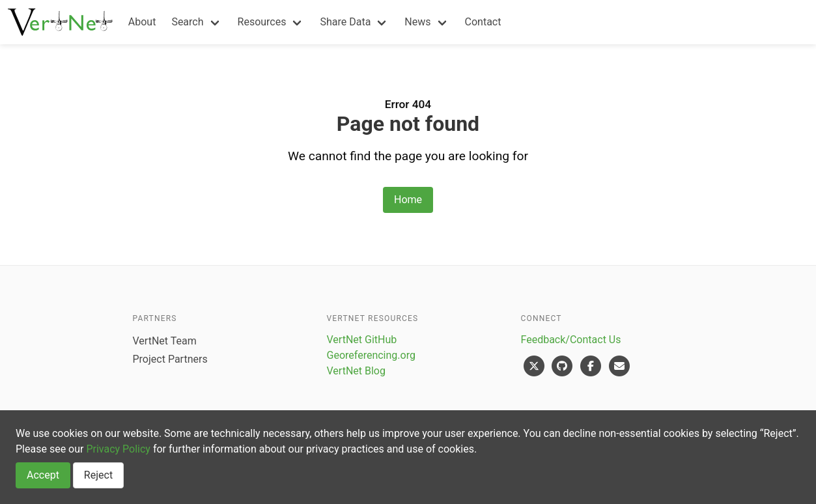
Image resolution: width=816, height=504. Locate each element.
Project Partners (170, 359)
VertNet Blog (356, 371)
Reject (98, 475)
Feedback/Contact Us (571, 340)
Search (187, 22)
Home (408, 200)
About (142, 22)
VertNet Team (165, 341)
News (417, 22)
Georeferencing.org (371, 355)
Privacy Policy (118, 449)
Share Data (345, 22)
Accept (43, 475)
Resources (262, 22)
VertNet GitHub (362, 340)
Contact (483, 22)
